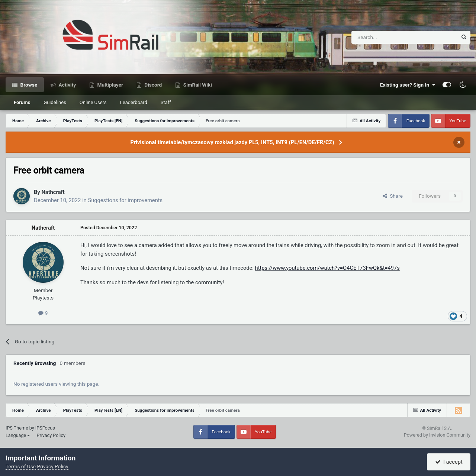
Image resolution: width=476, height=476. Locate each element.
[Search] (386, 37)
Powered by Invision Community (437, 435)
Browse (28, 85)
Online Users (93, 102)
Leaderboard (134, 102)
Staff (166, 102)
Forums (22, 102)
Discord (152, 85)
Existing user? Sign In (408, 85)
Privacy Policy (51, 435)
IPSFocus (45, 428)
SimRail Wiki (197, 85)
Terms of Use (21, 466)
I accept (449, 462)
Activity (67, 85)
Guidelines (55, 102)
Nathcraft (53, 192)
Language (18, 435)
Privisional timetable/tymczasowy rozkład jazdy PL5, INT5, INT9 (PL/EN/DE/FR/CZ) (232, 142)
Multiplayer (110, 85)
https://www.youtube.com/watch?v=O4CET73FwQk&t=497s (327, 268)
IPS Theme (17, 428)
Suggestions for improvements (126, 200)
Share (393, 196)
